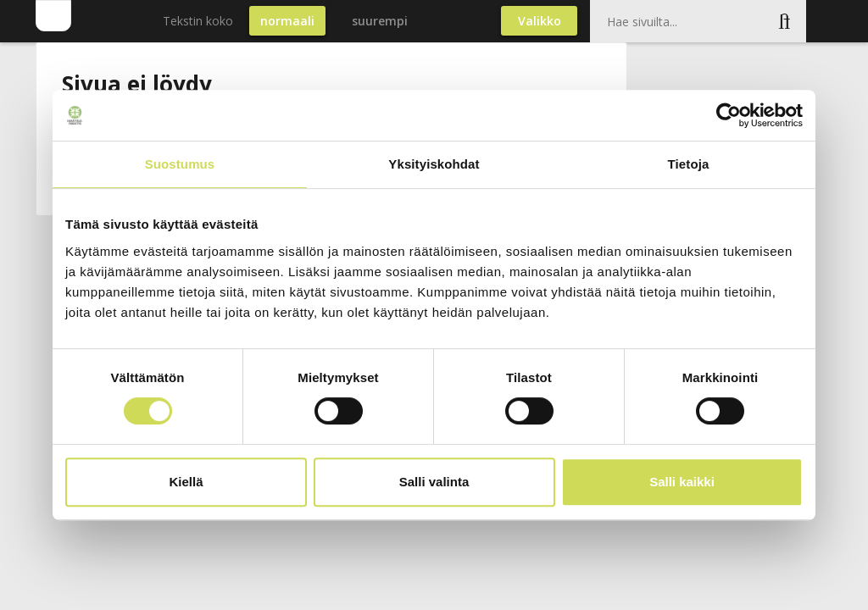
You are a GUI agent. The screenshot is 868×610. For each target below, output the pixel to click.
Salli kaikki (682, 482)
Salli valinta (434, 482)
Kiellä (186, 482)
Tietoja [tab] (689, 164)
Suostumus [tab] (180, 164)
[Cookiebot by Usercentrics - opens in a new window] (729, 115)
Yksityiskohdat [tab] (434, 164)
